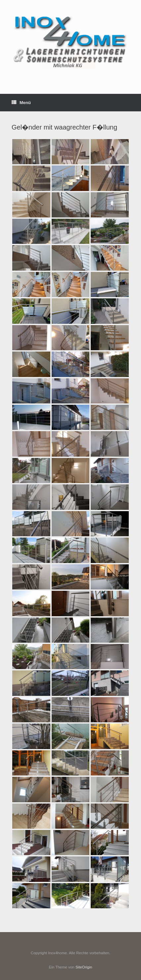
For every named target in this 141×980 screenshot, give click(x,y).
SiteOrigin (84, 967)
